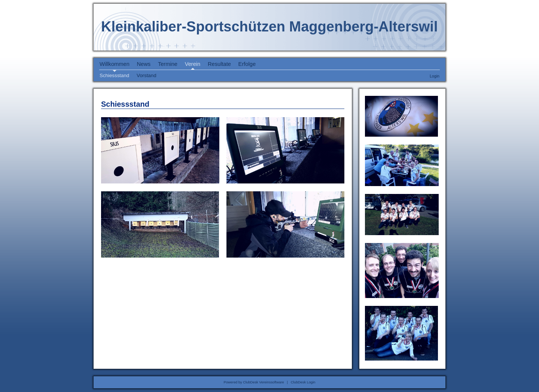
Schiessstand (114, 75)
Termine (168, 64)
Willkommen (115, 64)
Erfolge (247, 64)
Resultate (219, 64)
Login (435, 76)
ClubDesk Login (303, 382)
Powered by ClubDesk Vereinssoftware (254, 382)
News (144, 64)
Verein (193, 64)
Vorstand (147, 75)
